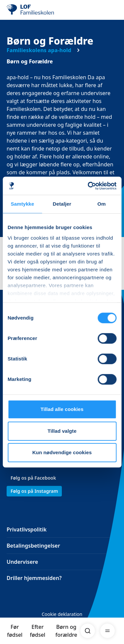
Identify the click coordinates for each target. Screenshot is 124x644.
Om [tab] (102, 204)
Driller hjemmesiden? (34, 578)
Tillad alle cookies (62, 409)
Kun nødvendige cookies (62, 452)
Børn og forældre (66, 631)
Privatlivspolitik (27, 529)
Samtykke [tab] (22, 204)
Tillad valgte (62, 431)
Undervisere (22, 562)
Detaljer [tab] (62, 204)
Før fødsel (15, 631)
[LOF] (40, 10)
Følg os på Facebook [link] (33, 478)
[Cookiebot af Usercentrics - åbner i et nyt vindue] (88, 186)
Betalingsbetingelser (33, 546)
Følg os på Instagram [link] (34, 491)
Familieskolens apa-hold (39, 50)
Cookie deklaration (62, 614)
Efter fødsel (38, 631)
